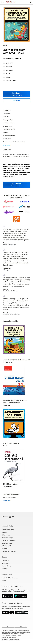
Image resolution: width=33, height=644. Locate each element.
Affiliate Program (7, 543)
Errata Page (7, 500)
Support (5, 557)
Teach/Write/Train (8, 530)
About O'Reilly (7, 526)
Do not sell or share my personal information (14, 627)
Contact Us (5, 561)
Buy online (16, 100)
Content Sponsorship (9, 551)
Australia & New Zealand (10, 578)
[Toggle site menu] (2, 2)
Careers (4, 532)
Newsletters (6, 563)
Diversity (5, 549)
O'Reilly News (6, 535)
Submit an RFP (6, 546)
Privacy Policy (6, 566)
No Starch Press (11, 81)
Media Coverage (7, 538)
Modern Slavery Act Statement (10, 640)
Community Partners (8, 540)
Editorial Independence (8, 638)
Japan (4, 581)
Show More (6, 145)
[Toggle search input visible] (31, 2)
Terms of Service (6, 636)
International (7, 574)
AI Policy (4, 569)
